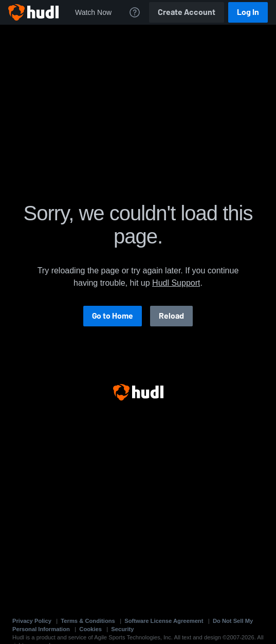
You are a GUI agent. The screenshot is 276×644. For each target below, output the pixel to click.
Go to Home (113, 316)
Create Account (187, 12)
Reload (171, 316)
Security (122, 629)
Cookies (90, 629)
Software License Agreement (164, 621)
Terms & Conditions (88, 621)
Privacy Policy (32, 621)
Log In (248, 12)
